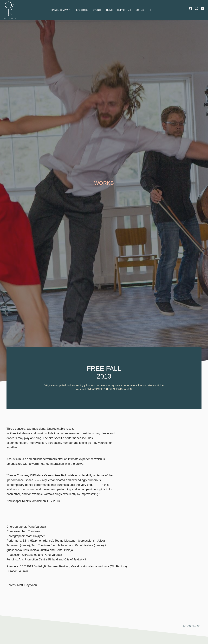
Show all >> (191, 634)
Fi (151, 10)
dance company (61, 10)
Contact (141, 10)
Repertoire (82, 10)
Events (97, 10)
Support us (124, 10)
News (109, 10)
